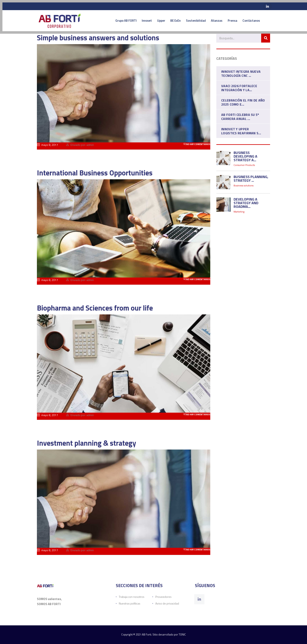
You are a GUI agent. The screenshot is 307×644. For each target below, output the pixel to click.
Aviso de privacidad (167, 603)
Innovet (133, 21)
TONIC (182, 634)
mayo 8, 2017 (47, 146)
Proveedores (163, 597)
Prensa (234, 21)
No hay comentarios (197, 145)
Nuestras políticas (130, 603)
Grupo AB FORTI (110, 21)
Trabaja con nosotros (132, 597)
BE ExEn (168, 21)
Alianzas (215, 21)
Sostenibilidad (191, 21)
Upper (151, 21)
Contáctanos (255, 21)
